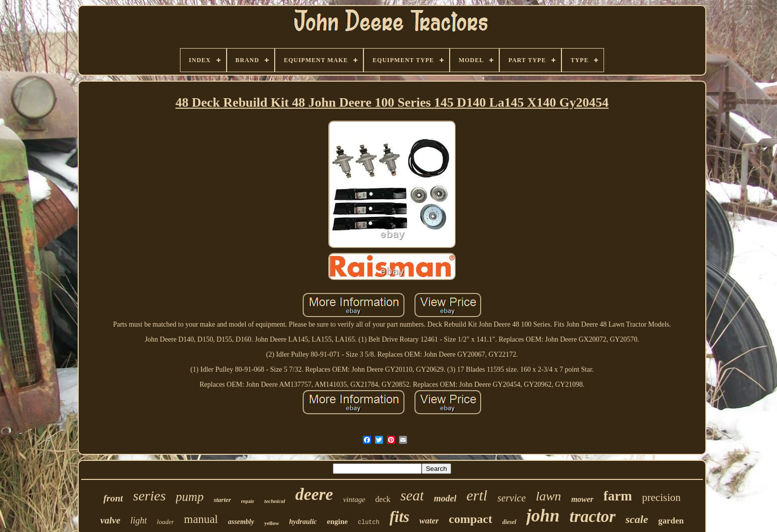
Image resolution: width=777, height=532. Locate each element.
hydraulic (303, 522)
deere (314, 494)
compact (470, 519)
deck (383, 499)
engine (337, 521)
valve (110, 520)
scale (637, 519)
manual (201, 519)
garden (671, 521)
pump (190, 497)
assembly (241, 522)
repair (248, 501)
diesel (509, 522)
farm (618, 496)
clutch (369, 522)
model (445, 498)
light (139, 520)
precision (661, 497)
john (543, 516)
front (113, 498)
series (149, 496)
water (429, 521)
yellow (272, 523)
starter (222, 500)
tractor (593, 516)
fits (400, 517)
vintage (354, 499)
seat (412, 495)
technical (275, 501)
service (512, 498)
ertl (477, 495)
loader (165, 522)
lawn (549, 496)
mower (582, 499)
